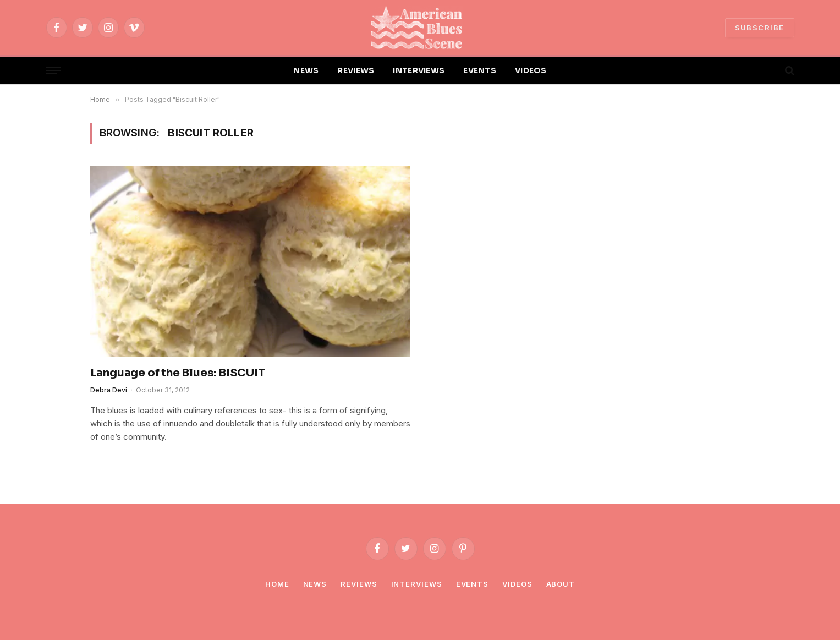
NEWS (306, 70)
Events (472, 584)
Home (277, 584)
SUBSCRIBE (760, 28)
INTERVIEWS (419, 70)
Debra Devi (109, 390)
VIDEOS (531, 70)
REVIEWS (356, 70)
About (561, 584)
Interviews (417, 584)
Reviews (359, 584)
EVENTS (480, 70)
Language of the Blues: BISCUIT (178, 373)
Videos (517, 584)
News (315, 584)
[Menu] (53, 71)
